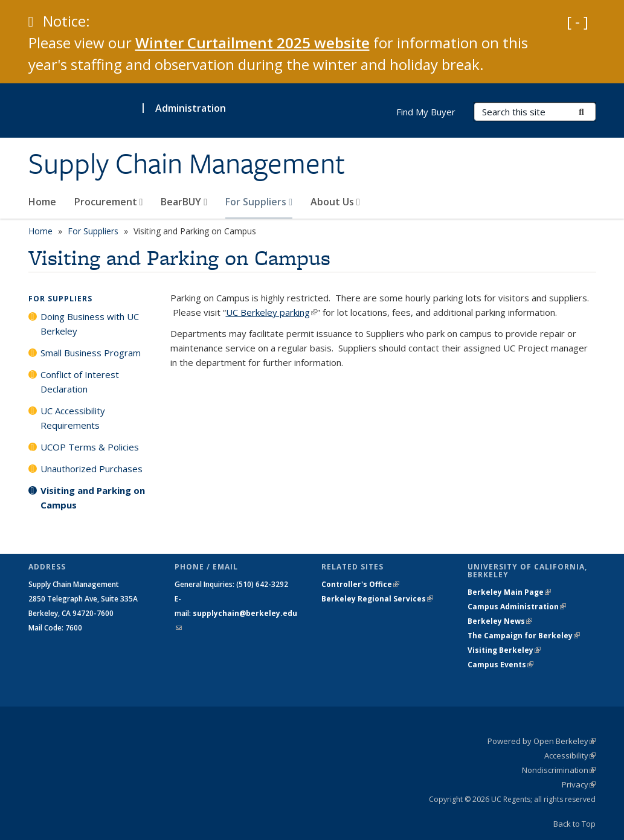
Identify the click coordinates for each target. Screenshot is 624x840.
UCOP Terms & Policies (90, 447)
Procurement (109, 202)
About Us (335, 202)
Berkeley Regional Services (377, 599)
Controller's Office (360, 584)
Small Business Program (91, 353)
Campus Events (500, 665)
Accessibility (570, 755)
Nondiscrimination (559, 770)
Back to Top (574, 824)
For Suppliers (259, 202)
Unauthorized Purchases (92, 469)
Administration (191, 108)
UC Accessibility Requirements (73, 418)
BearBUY (184, 202)
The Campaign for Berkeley (524, 636)
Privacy (579, 784)
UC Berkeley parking (272, 312)
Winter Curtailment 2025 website (252, 43)
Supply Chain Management (187, 164)
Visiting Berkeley (504, 650)
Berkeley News (500, 621)
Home (42, 202)
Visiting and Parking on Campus (93, 498)
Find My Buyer (426, 112)
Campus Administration (517, 607)
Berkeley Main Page (509, 592)
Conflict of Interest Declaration (80, 382)
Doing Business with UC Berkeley (90, 324)
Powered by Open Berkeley (542, 741)
